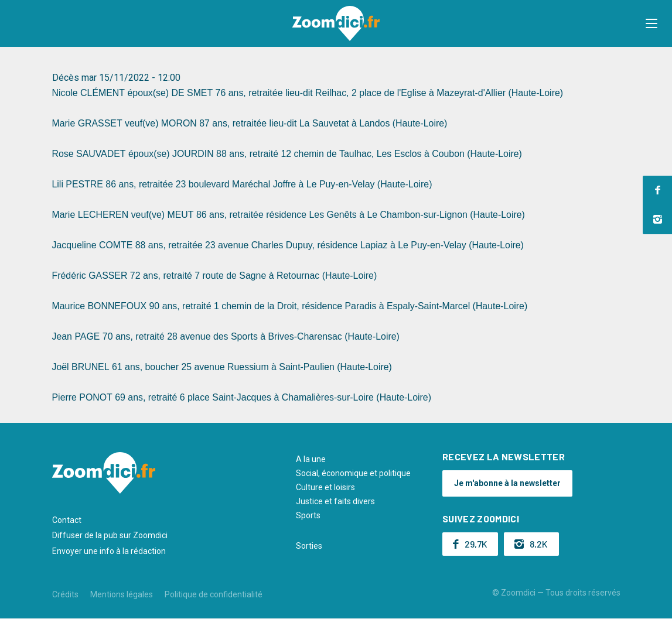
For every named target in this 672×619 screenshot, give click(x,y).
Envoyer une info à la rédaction (109, 551)
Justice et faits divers (335, 501)
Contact (67, 520)
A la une (311, 459)
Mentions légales (122, 594)
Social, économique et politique (353, 473)
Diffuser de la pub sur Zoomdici (110, 535)
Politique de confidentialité (214, 594)
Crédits (65, 594)
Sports (308, 515)
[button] (651, 23)
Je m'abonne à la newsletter (507, 483)
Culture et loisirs (325, 487)
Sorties (309, 546)
